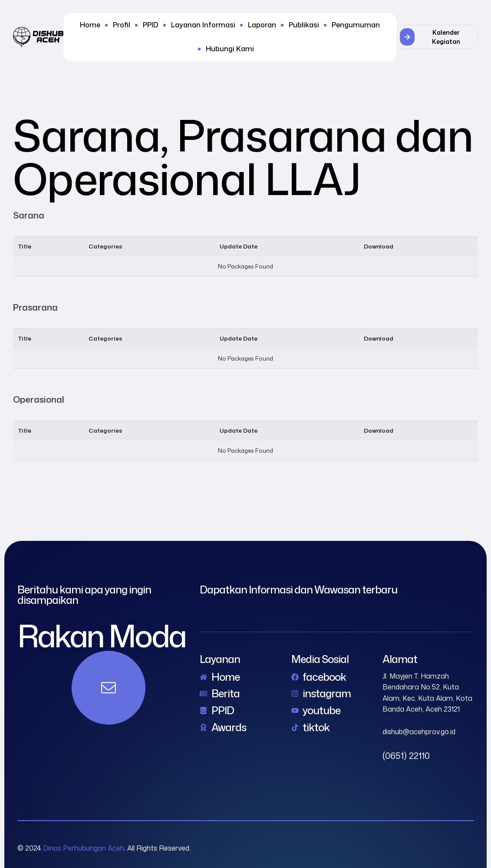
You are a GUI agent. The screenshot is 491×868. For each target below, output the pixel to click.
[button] (437, 37)
